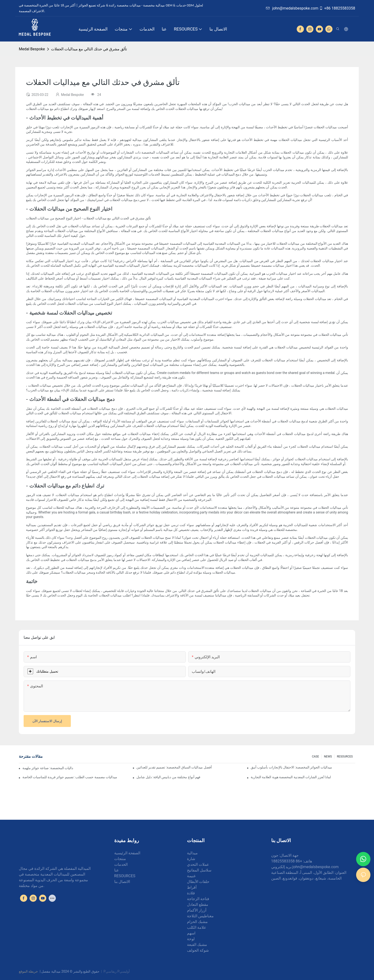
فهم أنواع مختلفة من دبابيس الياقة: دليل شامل (168, 777)
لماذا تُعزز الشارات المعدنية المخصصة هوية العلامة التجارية (291, 777)
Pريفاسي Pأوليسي (117, 971)
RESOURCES (345, 757)
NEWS (328, 757)
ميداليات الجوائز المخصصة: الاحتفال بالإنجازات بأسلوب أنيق (291, 767)
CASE (316, 757)
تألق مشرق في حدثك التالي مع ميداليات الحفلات (89, 49)
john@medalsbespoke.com (292, 8)
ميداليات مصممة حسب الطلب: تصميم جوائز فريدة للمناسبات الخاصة (70, 777)
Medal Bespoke (32, 49)
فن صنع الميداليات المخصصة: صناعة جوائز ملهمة (48, 768)
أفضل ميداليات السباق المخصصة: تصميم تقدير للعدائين (174, 767)
